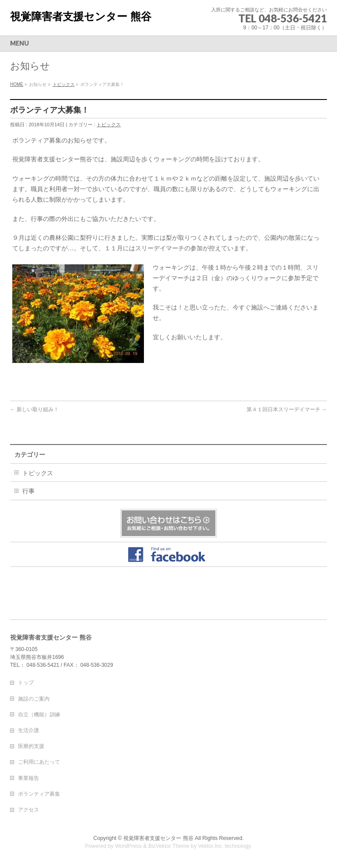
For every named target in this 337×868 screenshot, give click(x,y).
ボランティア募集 (39, 794)
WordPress (128, 846)
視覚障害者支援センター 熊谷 (81, 16)
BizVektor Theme (169, 846)
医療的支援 (31, 746)
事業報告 (29, 778)
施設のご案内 (34, 699)
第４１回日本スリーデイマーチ (287, 409)
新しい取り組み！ (34, 409)
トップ (26, 683)
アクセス (29, 810)
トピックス (64, 84)
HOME (17, 84)
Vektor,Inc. (211, 846)
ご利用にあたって (39, 762)
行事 (29, 491)
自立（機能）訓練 (39, 715)
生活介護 (29, 730)
